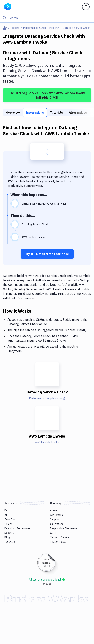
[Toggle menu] (86, 7)
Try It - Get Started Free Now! (47, 254)
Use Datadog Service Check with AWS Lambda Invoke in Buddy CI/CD (47, 95)
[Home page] (5, 28)
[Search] (50, 18)
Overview (13, 113)
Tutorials (56, 113)
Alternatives (78, 113)
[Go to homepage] (8, 6)
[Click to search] (47, 18)
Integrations (35, 113)
